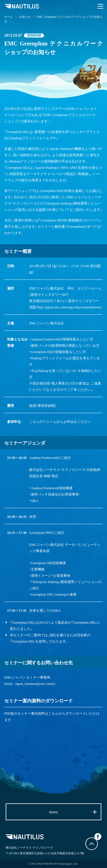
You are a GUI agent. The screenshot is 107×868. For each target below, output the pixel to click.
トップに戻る (92, 844)
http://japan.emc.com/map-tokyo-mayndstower (69, 307)
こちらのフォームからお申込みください (60, 421)
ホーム (9, 16)
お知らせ (25, 16)
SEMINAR (34, 35)
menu (53, 812)
